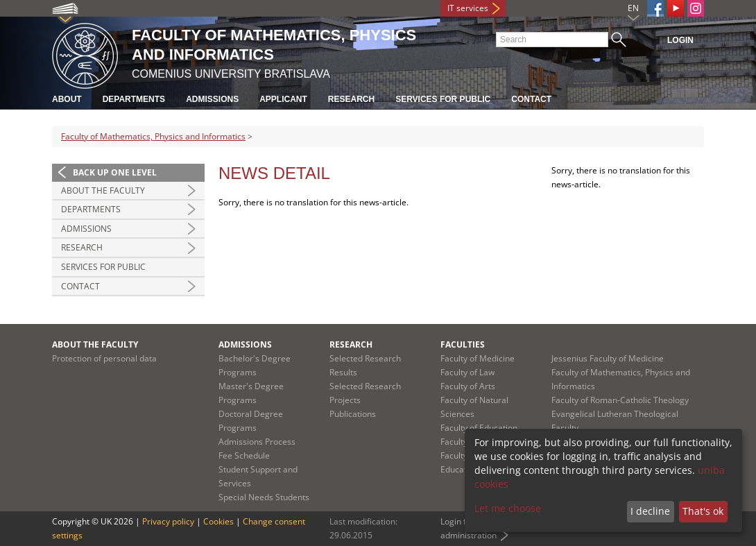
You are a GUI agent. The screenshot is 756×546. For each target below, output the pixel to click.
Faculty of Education (479, 428)
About (67, 99)
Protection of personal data (104, 358)
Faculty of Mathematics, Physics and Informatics (153, 136)
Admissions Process (257, 442)
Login (680, 40)
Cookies (218, 521)
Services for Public (443, 99)
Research (351, 99)
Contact (531, 99)
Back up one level (115, 172)
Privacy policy (168, 521)
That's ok (703, 511)
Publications (353, 414)
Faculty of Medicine (478, 358)
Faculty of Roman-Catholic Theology (620, 400)
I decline (650, 511)
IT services (468, 8)
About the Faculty (103, 190)
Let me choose (508, 508)
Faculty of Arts (468, 386)
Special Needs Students (264, 497)
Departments (134, 99)
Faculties (463, 344)
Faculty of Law (467, 372)
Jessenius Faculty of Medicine (608, 358)
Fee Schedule (244, 455)
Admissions (212, 99)
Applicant (283, 99)
